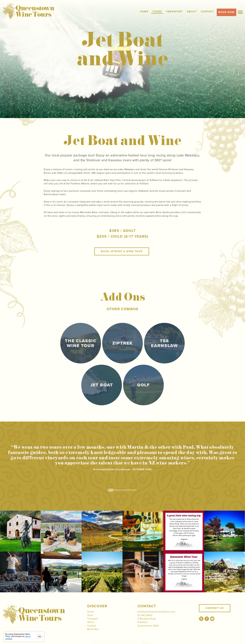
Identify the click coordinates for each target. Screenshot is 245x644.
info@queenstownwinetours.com (156, 612)
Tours (90, 615)
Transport (93, 619)
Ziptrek (122, 343)
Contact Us (215, 608)
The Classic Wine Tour (81, 343)
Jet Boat (102, 385)
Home (91, 612)
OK (40, 637)
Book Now (93, 629)
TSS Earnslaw (164, 343)
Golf (143, 385)
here (134, 490)
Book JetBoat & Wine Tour (122, 251)
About (91, 622)
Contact (92, 626)
